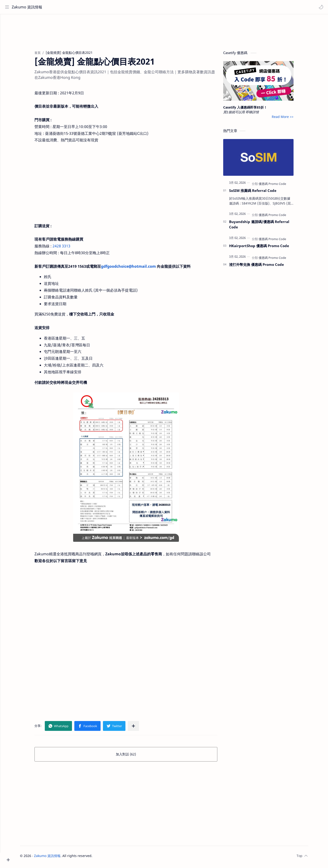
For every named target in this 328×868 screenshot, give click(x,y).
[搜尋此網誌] (97, 7)
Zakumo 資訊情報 (28, 7)
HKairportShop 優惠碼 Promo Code (268, 248)
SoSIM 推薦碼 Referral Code (262, 193)
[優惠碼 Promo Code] (281, 186)
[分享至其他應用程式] (142, 728)
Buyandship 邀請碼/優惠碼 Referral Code (268, 227)
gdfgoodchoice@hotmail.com (137, 269)
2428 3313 (70, 248)
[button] (320, 7)
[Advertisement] (173, 32)
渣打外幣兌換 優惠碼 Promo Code (265, 267)
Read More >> (292, 119)
